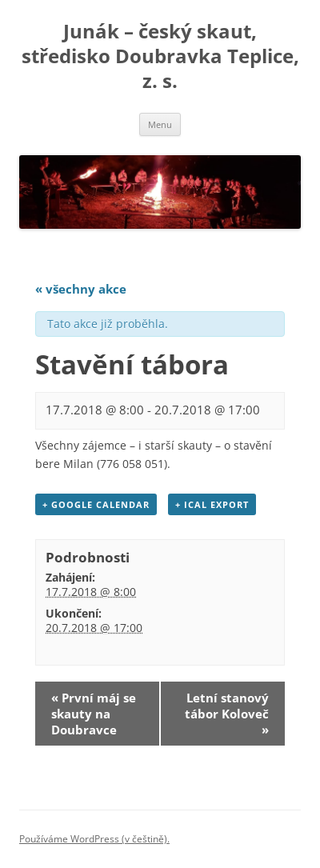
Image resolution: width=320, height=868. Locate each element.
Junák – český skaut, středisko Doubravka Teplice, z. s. (160, 56)
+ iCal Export (212, 504)
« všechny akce (81, 289)
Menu (160, 124)
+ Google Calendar (96, 504)
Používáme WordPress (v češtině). (94, 839)
